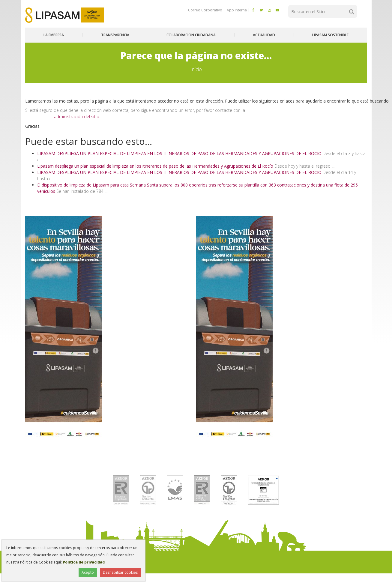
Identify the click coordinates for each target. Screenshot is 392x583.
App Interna (236, 10)
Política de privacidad (84, 562)
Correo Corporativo (205, 10)
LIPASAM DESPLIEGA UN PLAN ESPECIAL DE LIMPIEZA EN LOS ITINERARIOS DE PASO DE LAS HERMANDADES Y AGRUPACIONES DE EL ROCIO (179, 153)
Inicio (196, 69)
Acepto (88, 572)
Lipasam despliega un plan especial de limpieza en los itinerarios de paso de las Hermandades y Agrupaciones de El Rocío (155, 166)
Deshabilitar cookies (120, 572)
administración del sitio (77, 117)
